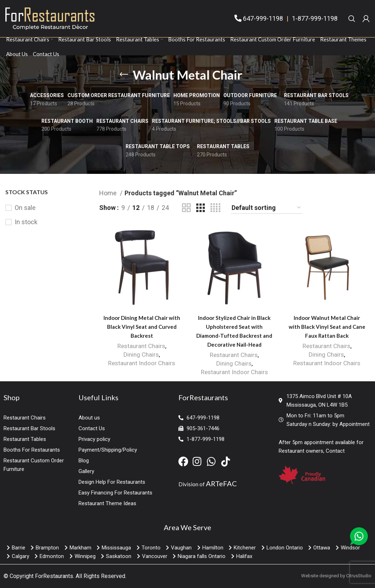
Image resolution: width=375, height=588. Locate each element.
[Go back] (124, 75)
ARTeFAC (221, 483)
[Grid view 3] (201, 208)
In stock (26, 222)
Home (109, 193)
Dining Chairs (141, 355)
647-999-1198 (263, 18)
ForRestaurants (54, 576)
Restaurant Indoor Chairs (142, 363)
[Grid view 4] (215, 208)
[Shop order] (267, 208)
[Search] (352, 19)
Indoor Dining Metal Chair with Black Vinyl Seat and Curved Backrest (142, 327)
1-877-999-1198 (315, 18)
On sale (25, 208)
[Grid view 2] (186, 208)
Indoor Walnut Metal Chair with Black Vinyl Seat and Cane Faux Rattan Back (327, 327)
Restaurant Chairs (141, 346)
